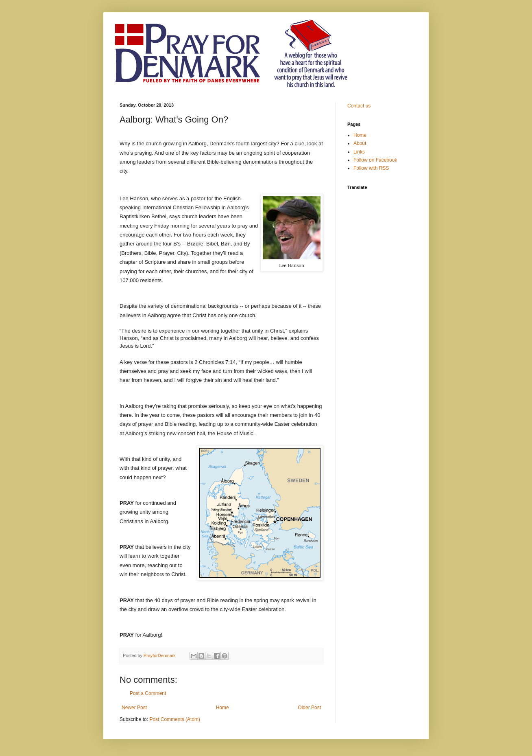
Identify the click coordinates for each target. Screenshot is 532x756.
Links (359, 152)
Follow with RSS (371, 168)
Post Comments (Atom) (175, 719)
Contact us (359, 106)
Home (222, 708)
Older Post (309, 708)
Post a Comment (148, 693)
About (360, 143)
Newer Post (134, 708)
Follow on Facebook (375, 160)
